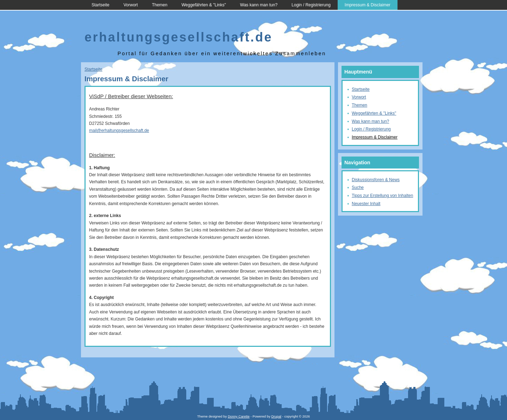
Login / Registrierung (311, 5)
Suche (358, 187)
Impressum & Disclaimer (368, 5)
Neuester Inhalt (366, 204)
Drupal (276, 416)
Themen (159, 5)
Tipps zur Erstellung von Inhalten (382, 196)
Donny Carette (239, 416)
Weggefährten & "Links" (204, 5)
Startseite (101, 5)
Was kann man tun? (259, 5)
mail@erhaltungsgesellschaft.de (119, 131)
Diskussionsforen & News (376, 180)
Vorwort (131, 5)
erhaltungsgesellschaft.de (179, 37)
